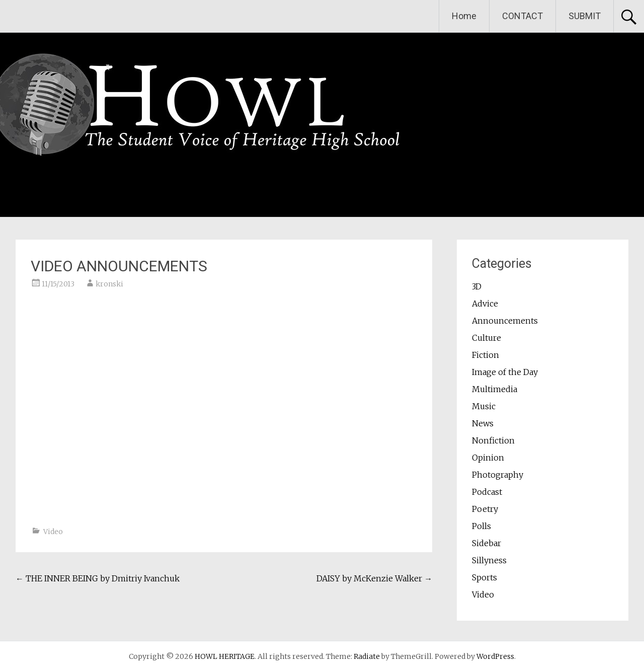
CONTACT (522, 16)
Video (53, 532)
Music (484, 406)
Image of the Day (505, 372)
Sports (485, 577)
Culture (487, 338)
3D (477, 286)
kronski (109, 284)
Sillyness (489, 560)
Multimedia (495, 389)
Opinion (488, 458)
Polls (481, 526)
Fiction (486, 355)
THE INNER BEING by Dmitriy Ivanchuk (98, 578)
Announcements (505, 321)
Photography (498, 475)
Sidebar (487, 543)
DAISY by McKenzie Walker (374, 578)
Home (464, 16)
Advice (485, 304)
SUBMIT (585, 16)
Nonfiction (493, 440)
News (483, 423)
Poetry (485, 509)
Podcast (487, 492)
